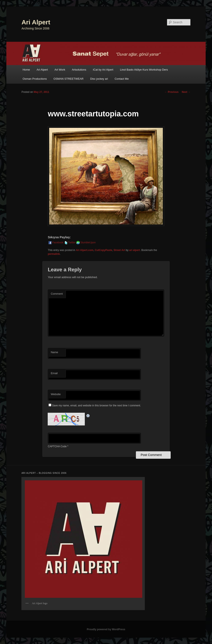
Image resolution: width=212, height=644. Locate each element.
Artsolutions (79, 70)
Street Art (119, 250)
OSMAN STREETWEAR (68, 79)
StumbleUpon (86, 243)
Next (186, 92)
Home (26, 70)
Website (56, 394)
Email (54, 373)
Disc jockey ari (99, 79)
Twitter (70, 243)
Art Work (60, 70)
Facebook (56, 243)
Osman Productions (35, 79)
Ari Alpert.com (85, 250)
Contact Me (122, 79)
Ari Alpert (36, 22)
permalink (54, 254)
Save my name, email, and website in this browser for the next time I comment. (96, 406)
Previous (172, 92)
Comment (57, 294)
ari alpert (135, 250)
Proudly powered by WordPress (106, 629)
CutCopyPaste (103, 250)
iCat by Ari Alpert (103, 70)
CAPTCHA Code (57, 446)
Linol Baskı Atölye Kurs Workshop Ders (144, 70)
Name (54, 352)
